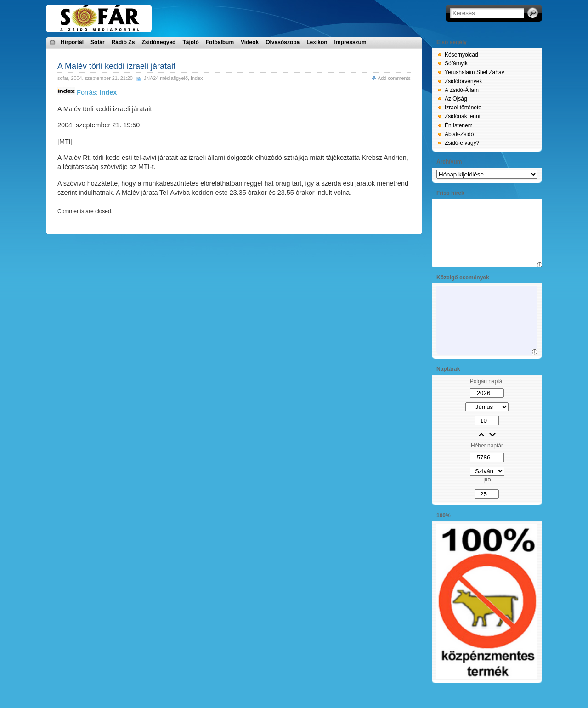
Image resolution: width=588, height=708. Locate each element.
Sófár (98, 42)
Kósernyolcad (461, 55)
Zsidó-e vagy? (462, 143)
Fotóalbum (220, 42)
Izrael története (463, 108)
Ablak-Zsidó (459, 134)
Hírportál (72, 42)
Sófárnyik (456, 63)
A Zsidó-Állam (462, 90)
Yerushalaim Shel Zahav (475, 72)
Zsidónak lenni (462, 116)
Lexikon (317, 42)
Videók (250, 42)
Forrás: (87, 92)
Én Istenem (459, 125)
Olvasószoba (283, 42)
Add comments (394, 78)
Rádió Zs (123, 42)
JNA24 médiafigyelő (166, 78)
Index (197, 78)
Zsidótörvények (463, 81)
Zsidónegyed (158, 42)
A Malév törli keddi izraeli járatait (116, 66)
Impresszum (351, 42)
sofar (63, 78)
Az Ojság (456, 99)
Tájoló (190, 42)
